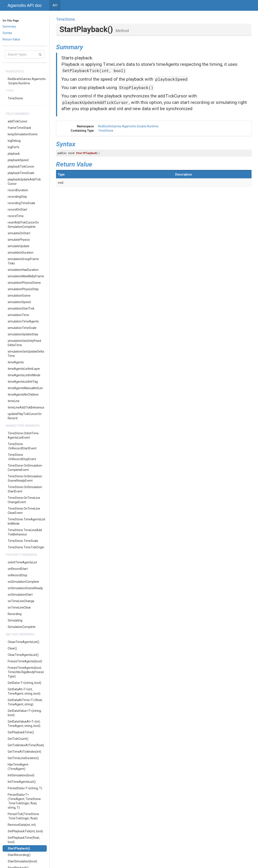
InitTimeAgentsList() (22, 782)
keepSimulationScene (23, 134)
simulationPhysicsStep (23, 289)
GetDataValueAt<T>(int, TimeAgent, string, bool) (24, 724)
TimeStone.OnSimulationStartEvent (25, 489)
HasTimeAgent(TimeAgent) (18, 767)
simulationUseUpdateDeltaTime (26, 354)
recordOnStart (17, 210)
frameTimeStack (19, 128)
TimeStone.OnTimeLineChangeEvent (24, 500)
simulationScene (19, 296)
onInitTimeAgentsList (22, 562)
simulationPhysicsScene (24, 283)
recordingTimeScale (21, 203)
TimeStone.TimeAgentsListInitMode (27, 521)
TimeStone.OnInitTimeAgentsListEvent (23, 435)
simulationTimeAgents (23, 321)
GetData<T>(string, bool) (24, 683)
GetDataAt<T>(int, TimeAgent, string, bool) (24, 691)
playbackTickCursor (21, 167)
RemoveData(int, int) (22, 825)
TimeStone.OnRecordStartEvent (22, 446)
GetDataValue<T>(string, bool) (25, 713)
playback (14, 154)
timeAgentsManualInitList (25, 388)
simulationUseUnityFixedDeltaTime (24, 343)
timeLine (14, 401)
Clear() (12, 648)
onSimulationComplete (23, 582)
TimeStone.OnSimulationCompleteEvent (25, 468)
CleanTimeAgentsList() (24, 642)
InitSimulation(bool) (21, 775)
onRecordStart (18, 569)
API (55, 5)
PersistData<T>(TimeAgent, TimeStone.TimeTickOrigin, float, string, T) (24, 801)
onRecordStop (17, 575)
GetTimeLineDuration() (23, 758)
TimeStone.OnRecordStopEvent (22, 457)
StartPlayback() (19, 848)
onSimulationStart (20, 595)
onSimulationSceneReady (25, 588)
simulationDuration (21, 253)
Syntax (7, 33)
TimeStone (15, 98)
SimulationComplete (22, 627)
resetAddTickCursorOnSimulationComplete (23, 225)
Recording (15, 614)
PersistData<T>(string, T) (25, 788)
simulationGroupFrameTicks (23, 261)
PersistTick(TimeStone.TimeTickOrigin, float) (23, 816)
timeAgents (16, 362)
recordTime (16, 216)
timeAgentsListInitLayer (24, 369)
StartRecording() (19, 855)
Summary (9, 26)
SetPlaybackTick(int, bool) (25, 831)
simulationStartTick (21, 308)
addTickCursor (18, 121)
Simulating (15, 620)
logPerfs (14, 147)
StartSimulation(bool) (22, 861)
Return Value (11, 39)
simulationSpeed (19, 302)
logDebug (14, 141)
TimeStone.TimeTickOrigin (26, 547)
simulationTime (18, 315)
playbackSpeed (18, 160)
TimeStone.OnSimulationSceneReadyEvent (25, 478)
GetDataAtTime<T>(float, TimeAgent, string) (25, 702)
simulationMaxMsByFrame (26, 276)
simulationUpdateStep (23, 334)
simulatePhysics (19, 240)
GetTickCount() (18, 739)
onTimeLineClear (19, 607)
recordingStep (17, 197)
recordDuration (18, 190)
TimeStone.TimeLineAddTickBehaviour (25, 532)
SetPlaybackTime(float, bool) (24, 840)
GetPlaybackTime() (21, 732)
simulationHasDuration (23, 270)
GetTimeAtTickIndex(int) (24, 752)
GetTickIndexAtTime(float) (26, 745)
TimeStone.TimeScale (23, 541)
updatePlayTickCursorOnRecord (25, 416)
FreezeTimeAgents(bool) (25, 661)
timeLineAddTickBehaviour (26, 407)
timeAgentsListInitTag (23, 382)
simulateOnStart (19, 233)
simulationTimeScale (22, 328)
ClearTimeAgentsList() (23, 655)
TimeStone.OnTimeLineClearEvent (24, 511)
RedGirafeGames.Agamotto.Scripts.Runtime (27, 81)
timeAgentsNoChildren (23, 395)
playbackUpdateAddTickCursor (24, 182)
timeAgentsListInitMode (24, 375)
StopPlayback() (136, 87)
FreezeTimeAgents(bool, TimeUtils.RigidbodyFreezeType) (26, 672)
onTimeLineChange (21, 601)
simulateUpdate (19, 246)
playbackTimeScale (21, 173)
